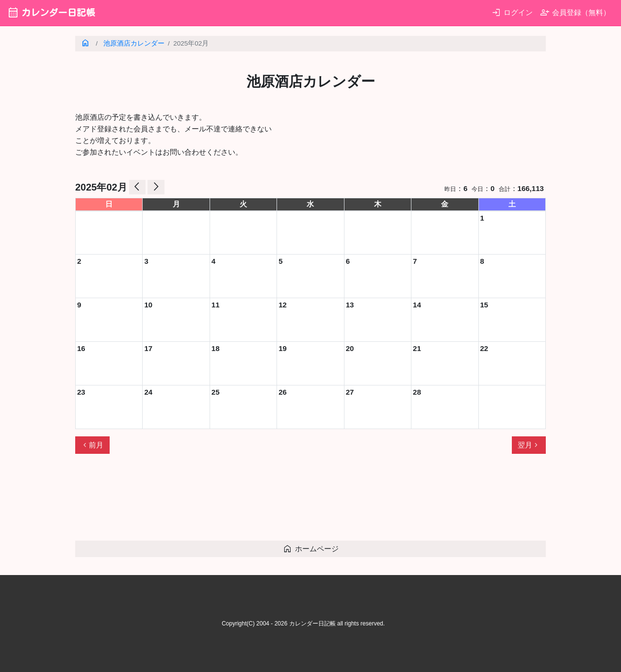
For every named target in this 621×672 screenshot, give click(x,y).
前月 (92, 445)
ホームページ (311, 549)
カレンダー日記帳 (51, 12)
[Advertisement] (252, 501)
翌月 (529, 445)
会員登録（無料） (575, 12)
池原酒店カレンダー (134, 43)
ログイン (512, 12)
